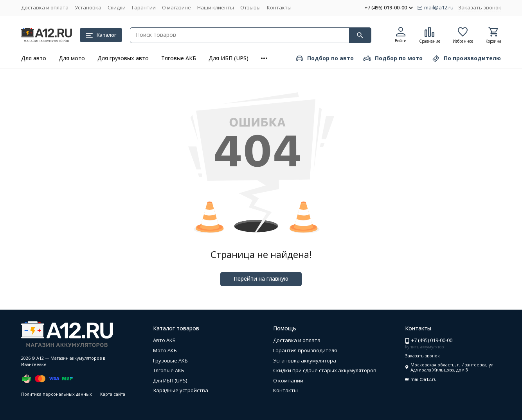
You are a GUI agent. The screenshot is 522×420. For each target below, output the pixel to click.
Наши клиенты (216, 7)
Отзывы (250, 7)
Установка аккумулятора (305, 361)
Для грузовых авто (123, 58)
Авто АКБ (164, 340)
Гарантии (144, 7)
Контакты (279, 7)
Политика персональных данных (57, 394)
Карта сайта (113, 394)
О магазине (176, 7)
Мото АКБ (165, 350)
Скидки (117, 7)
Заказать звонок (480, 7)
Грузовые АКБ (170, 361)
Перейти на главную (261, 278)
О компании (288, 380)
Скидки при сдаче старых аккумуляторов (325, 370)
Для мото (72, 58)
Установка (88, 7)
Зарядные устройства (181, 390)
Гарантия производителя (305, 350)
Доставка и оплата (45, 7)
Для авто (34, 58)
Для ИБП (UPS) (229, 58)
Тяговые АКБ (179, 58)
